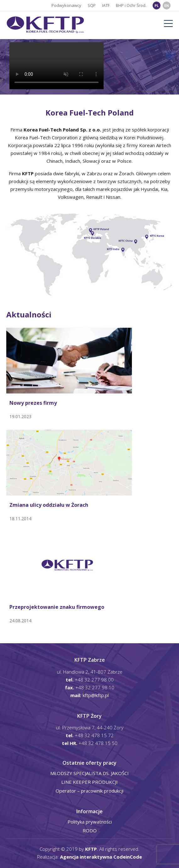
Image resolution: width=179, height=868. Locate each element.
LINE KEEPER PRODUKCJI (89, 782)
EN (167, 5)
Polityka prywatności (90, 822)
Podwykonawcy (66, 5)
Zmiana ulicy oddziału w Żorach (49, 505)
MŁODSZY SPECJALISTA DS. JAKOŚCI (89, 773)
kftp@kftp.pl (96, 695)
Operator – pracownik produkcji (89, 791)
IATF (106, 5)
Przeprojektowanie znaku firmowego (57, 607)
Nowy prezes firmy (33, 403)
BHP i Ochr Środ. (131, 5)
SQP (92, 5)
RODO (90, 830)
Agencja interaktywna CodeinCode (101, 857)
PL (157, 5)
